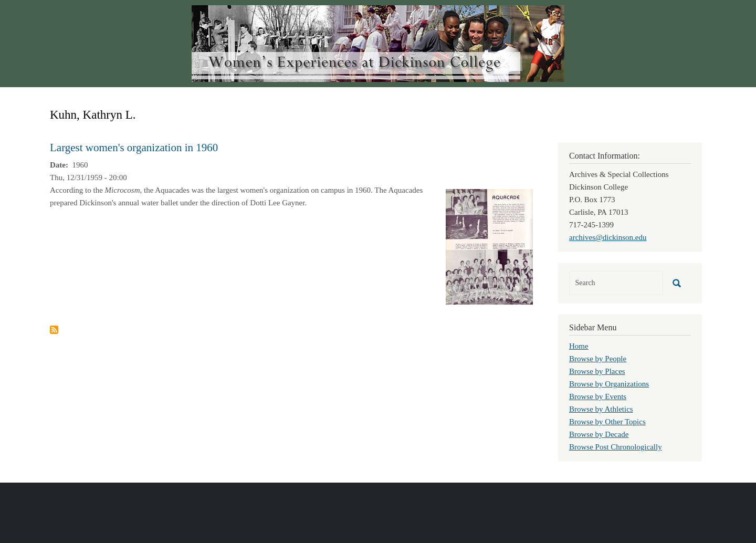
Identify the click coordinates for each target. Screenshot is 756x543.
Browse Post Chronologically (616, 447)
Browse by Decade (599, 434)
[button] (489, 246)
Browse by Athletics (601, 409)
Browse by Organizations (609, 384)
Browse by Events (598, 396)
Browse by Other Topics (607, 422)
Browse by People (598, 359)
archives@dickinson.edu (608, 237)
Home (579, 346)
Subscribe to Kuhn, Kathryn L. (54, 330)
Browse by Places (597, 371)
